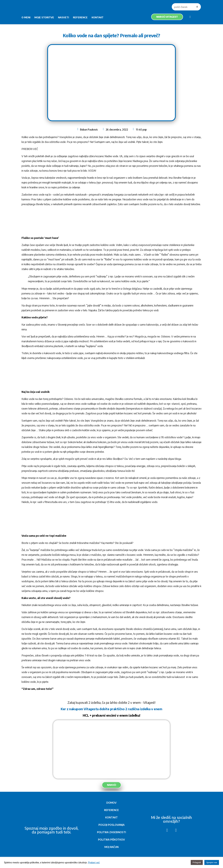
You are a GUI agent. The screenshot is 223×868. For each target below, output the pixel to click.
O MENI (26, 17)
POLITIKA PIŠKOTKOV (111, 840)
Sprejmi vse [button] (212, 862)
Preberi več (94, 863)
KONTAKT (98, 17)
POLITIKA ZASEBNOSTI (111, 832)
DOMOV (111, 803)
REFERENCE (80, 17)
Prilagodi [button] (197, 862)
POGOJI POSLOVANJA (111, 825)
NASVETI (63, 17)
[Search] (197, 7)
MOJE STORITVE (44, 17)
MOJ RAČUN (111, 847)
